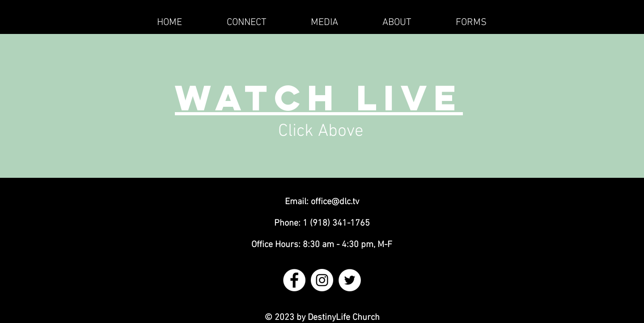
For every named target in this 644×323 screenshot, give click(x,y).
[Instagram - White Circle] (322, 280)
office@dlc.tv (335, 202)
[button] (246, 23)
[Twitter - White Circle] (350, 280)
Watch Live (319, 98)
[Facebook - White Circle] (294, 280)
